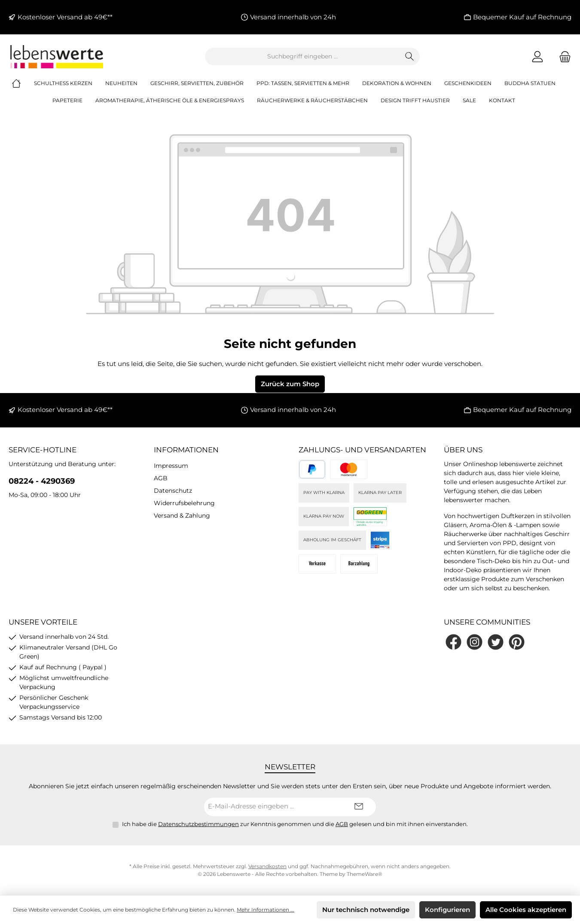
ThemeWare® (365, 874)
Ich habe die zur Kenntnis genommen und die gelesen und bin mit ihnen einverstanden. (295, 824)
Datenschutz (173, 491)
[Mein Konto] (537, 56)
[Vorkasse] (317, 564)
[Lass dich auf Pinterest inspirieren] (517, 642)
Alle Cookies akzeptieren (526, 910)
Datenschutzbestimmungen (198, 824)
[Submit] (359, 807)
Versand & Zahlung (182, 515)
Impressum (171, 466)
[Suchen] (410, 56)
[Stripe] (380, 540)
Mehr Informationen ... (266, 910)
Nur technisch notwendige (366, 910)
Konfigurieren (447, 910)
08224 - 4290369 (42, 481)
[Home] (23, 83)
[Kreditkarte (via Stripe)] (349, 469)
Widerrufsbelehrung (184, 503)
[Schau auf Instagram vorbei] (475, 642)
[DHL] (370, 517)
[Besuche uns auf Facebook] (453, 642)
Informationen (186, 450)
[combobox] (302, 56)
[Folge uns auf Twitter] (496, 642)
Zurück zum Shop (290, 384)
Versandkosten (267, 866)
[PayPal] (312, 469)
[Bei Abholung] (359, 564)
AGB (161, 478)
